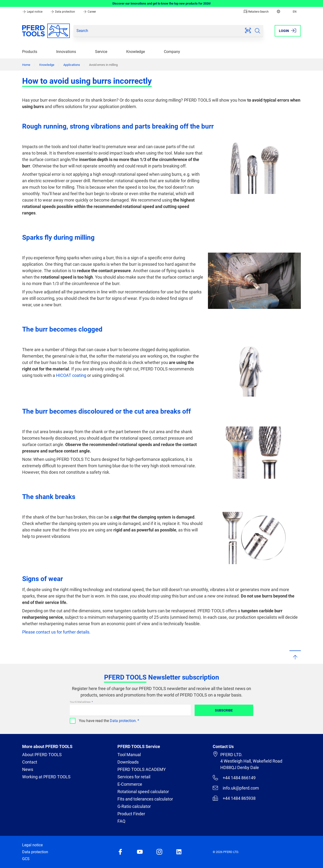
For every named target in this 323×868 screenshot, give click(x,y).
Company (172, 52)
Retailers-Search (256, 12)
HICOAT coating (71, 375)
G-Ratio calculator (134, 806)
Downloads (128, 762)
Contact (30, 762)
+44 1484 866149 (234, 778)
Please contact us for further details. (56, 632)
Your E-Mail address (80, 702)
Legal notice (33, 12)
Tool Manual (129, 755)
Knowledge (136, 52)
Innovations (66, 52)
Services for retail (134, 777)
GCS (26, 859)
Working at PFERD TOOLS (46, 777)
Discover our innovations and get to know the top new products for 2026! (162, 3)
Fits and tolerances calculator (145, 799)
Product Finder (131, 814)
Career (89, 12)
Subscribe (224, 710)
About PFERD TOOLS (42, 755)
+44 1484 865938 (234, 798)
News (28, 769)
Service (101, 52)
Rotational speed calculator (143, 792)
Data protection (63, 12)
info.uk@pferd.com (236, 788)
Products (30, 52)
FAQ (121, 821)
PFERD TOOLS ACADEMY (142, 769)
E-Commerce (130, 784)
